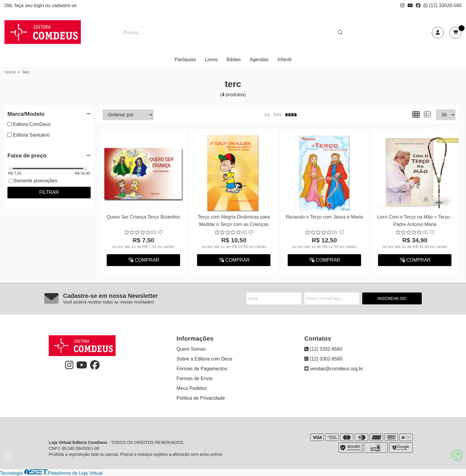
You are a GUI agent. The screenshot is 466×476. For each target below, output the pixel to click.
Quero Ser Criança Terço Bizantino (143, 217)
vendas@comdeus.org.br (334, 369)
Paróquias (185, 60)
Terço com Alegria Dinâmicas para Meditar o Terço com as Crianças (234, 220)
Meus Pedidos (192, 388)
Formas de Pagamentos (202, 369)
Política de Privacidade (201, 398)
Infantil (284, 60)
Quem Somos (191, 349)
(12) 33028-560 (443, 5)
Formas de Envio (195, 378)
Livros (211, 60)
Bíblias (234, 60)
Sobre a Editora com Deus (204, 359)
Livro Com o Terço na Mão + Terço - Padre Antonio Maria (415, 220)
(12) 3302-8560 (323, 349)
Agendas (259, 60)
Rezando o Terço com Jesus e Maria (324, 217)
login (40, 5)
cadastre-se (64, 5)
